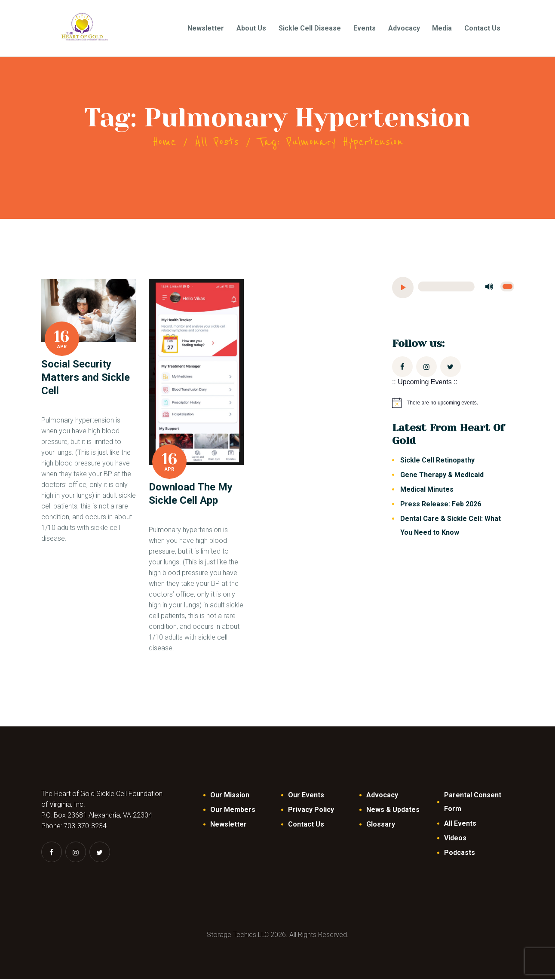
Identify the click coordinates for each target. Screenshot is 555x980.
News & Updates (393, 810)
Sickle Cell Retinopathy (437, 461)
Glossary (381, 825)
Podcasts (460, 853)
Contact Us (306, 825)
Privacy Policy (311, 810)
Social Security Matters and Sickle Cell (86, 378)
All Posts (217, 143)
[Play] (403, 288)
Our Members (233, 810)
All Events (460, 824)
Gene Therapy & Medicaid (443, 476)
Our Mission (230, 796)
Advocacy (382, 796)
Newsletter (228, 825)
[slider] (446, 287)
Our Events (306, 796)
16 (62, 337)
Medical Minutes (427, 490)
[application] (453, 288)
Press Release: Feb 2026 (441, 505)
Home (164, 143)
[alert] (453, 404)
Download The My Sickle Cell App (191, 495)
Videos (455, 839)
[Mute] (490, 288)
